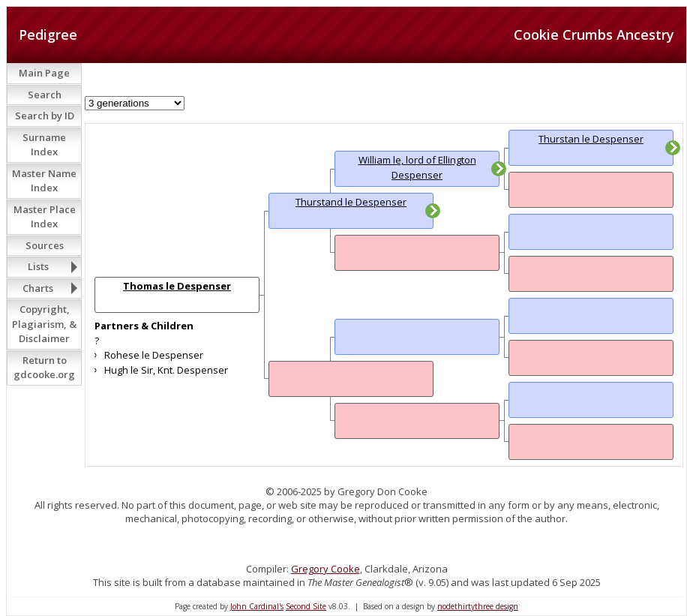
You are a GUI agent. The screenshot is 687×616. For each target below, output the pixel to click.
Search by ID (45, 116)
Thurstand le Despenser (351, 202)
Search (45, 95)
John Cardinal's (257, 606)
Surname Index (44, 145)
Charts (38, 288)
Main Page (44, 73)
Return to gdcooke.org (44, 368)
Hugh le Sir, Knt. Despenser (166, 370)
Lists (38, 266)
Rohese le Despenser (154, 355)
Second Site (306, 606)
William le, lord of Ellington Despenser (417, 167)
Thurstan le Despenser (591, 139)
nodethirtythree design (478, 606)
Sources (45, 245)
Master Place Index (45, 217)
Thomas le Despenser (177, 286)
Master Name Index (44, 181)
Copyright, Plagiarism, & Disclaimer (44, 324)
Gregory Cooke (325, 569)
